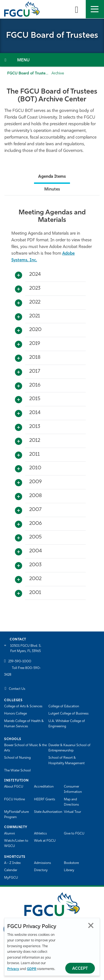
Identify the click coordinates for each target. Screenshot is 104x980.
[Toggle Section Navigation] (52, 60)
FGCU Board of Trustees (28, 73)
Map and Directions (71, 802)
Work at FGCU (45, 841)
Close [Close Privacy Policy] (91, 925)
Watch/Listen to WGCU (16, 844)
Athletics (40, 834)
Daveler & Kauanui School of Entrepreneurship (69, 748)
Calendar (11, 870)
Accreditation (44, 787)
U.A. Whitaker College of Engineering (67, 724)
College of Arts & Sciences (23, 706)
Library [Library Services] (69, 870)
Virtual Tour (72, 812)
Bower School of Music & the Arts (25, 748)
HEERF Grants (45, 799)
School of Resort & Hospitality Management (67, 760)
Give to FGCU (74, 834)
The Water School (17, 771)
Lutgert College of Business (68, 714)
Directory (41, 870)
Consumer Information (73, 789)
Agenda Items (52, 177)
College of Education (64, 706)
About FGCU (14, 787)
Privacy (13, 969)
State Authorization (48, 812)
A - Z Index (12, 863)
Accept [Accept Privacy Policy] (80, 969)
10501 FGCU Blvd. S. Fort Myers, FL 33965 (26, 649)
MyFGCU (11, 878)
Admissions (42, 863)
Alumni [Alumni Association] (10, 834)
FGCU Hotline (15, 799)
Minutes (52, 190)
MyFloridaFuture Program (16, 815)
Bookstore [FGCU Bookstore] (71, 863)
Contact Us (17, 689)
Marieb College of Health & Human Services (24, 724)
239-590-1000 (20, 661)
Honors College (15, 714)
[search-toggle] (77, 9)
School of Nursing (17, 758)
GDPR (32, 969)
